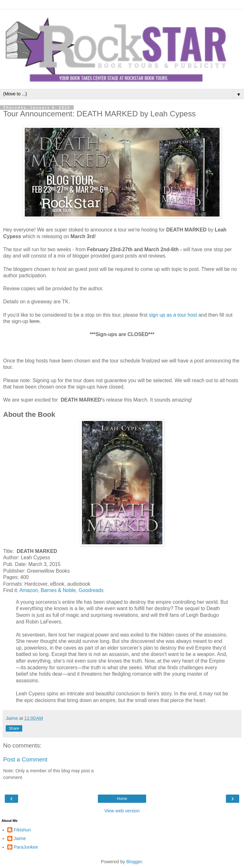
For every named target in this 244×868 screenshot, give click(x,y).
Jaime (20, 838)
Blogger (134, 862)
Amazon (29, 590)
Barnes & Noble (58, 590)
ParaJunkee (26, 847)
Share (14, 728)
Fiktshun (22, 830)
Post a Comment (25, 759)
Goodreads (91, 590)
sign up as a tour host (173, 315)
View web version (122, 811)
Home (122, 799)
